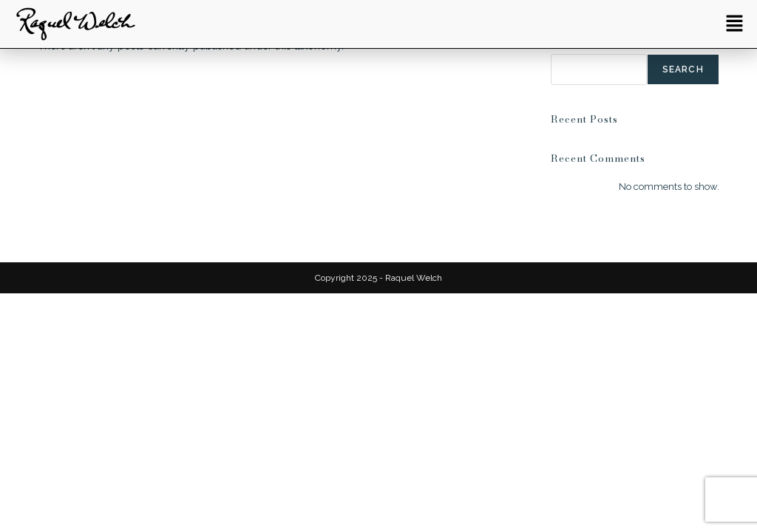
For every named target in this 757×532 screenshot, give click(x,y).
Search (683, 69)
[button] (735, 24)
